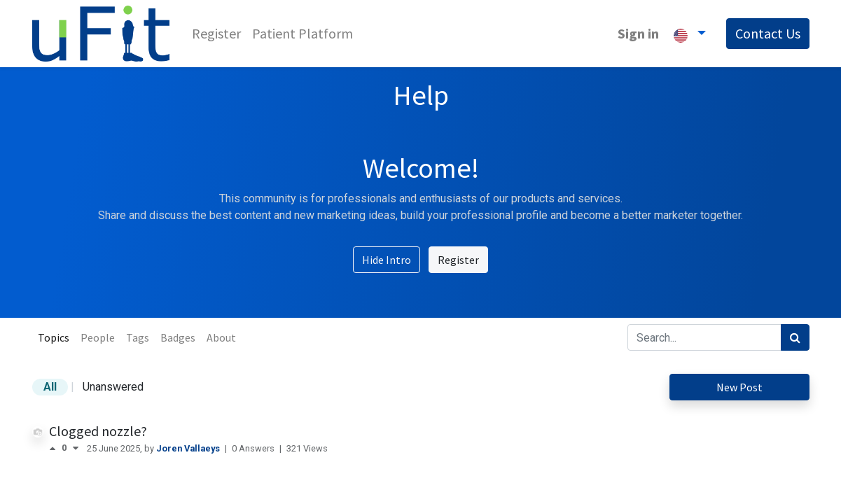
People (98, 337)
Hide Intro (387, 260)
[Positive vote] (55, 448)
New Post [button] (739, 387)
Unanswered (113, 387)
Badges (178, 337)
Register (458, 260)
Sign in (638, 33)
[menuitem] (216, 34)
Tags (138, 337)
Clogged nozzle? (98, 431)
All (50, 387)
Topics (54, 337)
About (221, 337)
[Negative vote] (76, 448)
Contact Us (768, 33)
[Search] (795, 337)
